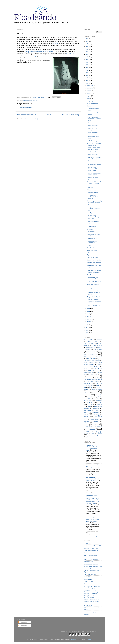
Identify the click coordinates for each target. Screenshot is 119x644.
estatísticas (87, 401)
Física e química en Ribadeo (91, 559)
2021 (87, 52)
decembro (90, 85)
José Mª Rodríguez (93, 363)
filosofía (90, 402)
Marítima (90, 268)
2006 (87, 330)
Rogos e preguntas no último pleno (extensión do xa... (94, 119)
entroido (96, 399)
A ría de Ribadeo (92, 275)
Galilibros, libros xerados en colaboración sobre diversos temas (91, 601)
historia (99, 404)
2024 (87, 44)
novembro (90, 88)
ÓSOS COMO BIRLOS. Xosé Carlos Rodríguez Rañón (92, 449)
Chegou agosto (91, 101)
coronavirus (92, 391)
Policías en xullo (91, 190)
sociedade (35, 100)
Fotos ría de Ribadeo (91, 355)
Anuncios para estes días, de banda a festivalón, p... (94, 159)
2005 (87, 333)
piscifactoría (95, 412)
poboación (96, 414)
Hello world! (89, 468)
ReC (101, 374)
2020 (87, 54)
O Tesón (99, 368)
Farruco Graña (98, 349)
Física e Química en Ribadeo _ (91, 496)
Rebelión (86, 614)
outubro (90, 91)
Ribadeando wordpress (90, 574)
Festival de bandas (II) (93, 128)
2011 (87, 78)
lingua (89, 406)
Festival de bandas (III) (93, 126)
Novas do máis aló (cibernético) (92, 251)
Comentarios (22, 625)
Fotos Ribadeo (92, 353)
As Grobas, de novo (92, 103)
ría (96, 425)
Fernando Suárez (91, 351)
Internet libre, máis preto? (94, 282)
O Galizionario (88, 605)
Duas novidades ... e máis (94, 260)
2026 (87, 39)
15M (85, 340)
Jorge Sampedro (96, 361)
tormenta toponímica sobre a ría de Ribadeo (94, 144)
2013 (87, 73)
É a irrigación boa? (92, 248)
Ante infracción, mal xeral (94, 263)
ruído (85, 425)
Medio (100, 364)
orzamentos (96, 408)
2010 (87, 81)
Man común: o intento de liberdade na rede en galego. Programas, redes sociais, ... (91, 592)
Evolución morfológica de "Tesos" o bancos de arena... (94, 183)
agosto (89, 96)
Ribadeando (89, 445)
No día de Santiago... (93, 141)
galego (90, 405)
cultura (86, 393)
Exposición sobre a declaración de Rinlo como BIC (93, 197)
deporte (96, 393)
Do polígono (90, 213)
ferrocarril (99, 401)
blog (91, 387)
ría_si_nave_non (88, 427)
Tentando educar (90, 477)
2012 (87, 75)
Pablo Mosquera (93, 370)
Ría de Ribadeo (88, 579)
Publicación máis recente (27, 115)
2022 (87, 49)
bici (31, 100)
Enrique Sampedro (91, 347)
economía (87, 395)
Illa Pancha (91, 359)
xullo (89, 99)
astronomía (99, 383)
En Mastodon (87, 543)
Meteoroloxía (93, 366)
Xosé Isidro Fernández (93, 382)
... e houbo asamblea (93, 193)
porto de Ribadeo (95, 419)
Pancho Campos (88, 372)
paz (97, 410)
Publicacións (22, 622)
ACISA (91, 340)
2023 (87, 47)
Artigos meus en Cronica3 (91, 564)
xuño (89, 309)
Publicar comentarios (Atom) (33, 119)
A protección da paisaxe (93, 255)
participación (87, 410)
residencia (86, 423)
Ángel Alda (99, 435)
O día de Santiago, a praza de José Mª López (94, 148)
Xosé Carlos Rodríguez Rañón (93, 380)
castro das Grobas (97, 389)
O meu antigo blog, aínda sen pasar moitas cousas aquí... (92, 556)
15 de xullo (90, 229)
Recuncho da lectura (93, 376)
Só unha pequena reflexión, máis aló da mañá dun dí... (94, 203)
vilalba (100, 433)
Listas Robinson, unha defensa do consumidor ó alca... (94, 301)
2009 (87, 83)
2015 (87, 67)
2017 (87, 62)
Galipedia (86, 357)
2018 (87, 60)
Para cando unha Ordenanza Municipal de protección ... (94, 217)
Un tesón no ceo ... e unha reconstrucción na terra (94, 164)
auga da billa (90, 385)
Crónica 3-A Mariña (89, 581)
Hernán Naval (98, 357)
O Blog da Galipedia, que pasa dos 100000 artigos (92, 597)
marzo (89, 316)
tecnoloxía (86, 431)
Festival (89, 245)
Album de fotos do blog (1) (91, 550)
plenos (86, 414)
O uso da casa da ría (92, 257)
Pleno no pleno (91, 232)
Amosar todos (99, 537)
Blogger (90, 639)
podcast (86, 416)
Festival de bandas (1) (93, 155)
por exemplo (45, 56)
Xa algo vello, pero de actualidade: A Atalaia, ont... (94, 208)
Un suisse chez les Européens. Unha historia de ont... (92, 169)
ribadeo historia (88, 553)
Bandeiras (90, 288)
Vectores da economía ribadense (93, 285)
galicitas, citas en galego (90, 612)
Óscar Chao (90, 437)
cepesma (56, 43)
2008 (87, 325)
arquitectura (26, 100)
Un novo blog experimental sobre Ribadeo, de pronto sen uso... (93, 567)
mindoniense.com (92, 224)
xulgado (90, 435)
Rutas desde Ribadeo (92, 518)
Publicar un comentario (26, 107)
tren (93, 433)
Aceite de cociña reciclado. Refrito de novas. (94, 174)
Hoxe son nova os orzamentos (92, 242)
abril (89, 314)
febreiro (90, 319)
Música (86, 368)
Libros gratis (87, 577)
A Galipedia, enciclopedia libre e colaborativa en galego (92, 587)
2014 (87, 70)
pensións (86, 412)
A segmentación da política (94, 297)
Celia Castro (93, 342)
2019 (87, 57)
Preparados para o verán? (94, 305)
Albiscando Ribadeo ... (93, 221)
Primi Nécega (93, 374)
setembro (90, 93)
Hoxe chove (90, 187)
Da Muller (90, 106)
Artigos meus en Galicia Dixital (92, 546)
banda (98, 385)
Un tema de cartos (92, 238)
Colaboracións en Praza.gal (91, 548)
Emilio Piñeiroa (97, 345)
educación (99, 395)
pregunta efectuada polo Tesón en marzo (39, 52)
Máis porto (90, 123)
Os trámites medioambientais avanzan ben (92, 132)
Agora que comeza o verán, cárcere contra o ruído (94, 271)
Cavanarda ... (87, 584)
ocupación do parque (30, 56)
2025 (87, 41)
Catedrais (99, 340)
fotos (100, 402)
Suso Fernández (88, 378)
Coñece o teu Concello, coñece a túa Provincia (94, 278)
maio (89, 311)
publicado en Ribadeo (91, 421)
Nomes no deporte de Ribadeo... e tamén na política (94, 293)
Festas (100, 351)
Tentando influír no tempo (94, 265)
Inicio (49, 115)
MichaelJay (74, 639)
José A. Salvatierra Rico (90, 363)
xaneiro (90, 322)
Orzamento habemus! (93, 226)
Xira (98, 378)
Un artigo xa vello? (92, 152)
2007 (87, 328)
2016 (87, 65)
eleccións (91, 397)
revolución (97, 423)
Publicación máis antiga (71, 115)
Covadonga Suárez (89, 343)
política (99, 416)
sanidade (99, 427)
